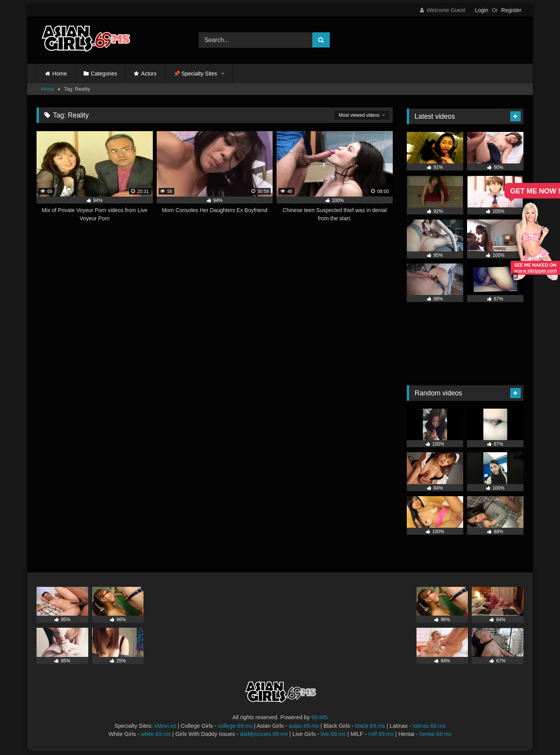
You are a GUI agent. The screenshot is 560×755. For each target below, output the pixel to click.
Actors (149, 74)
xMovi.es (165, 726)
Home (60, 74)
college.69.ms (235, 726)
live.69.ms (333, 734)
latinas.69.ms (429, 726)
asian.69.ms (304, 726)
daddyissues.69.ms (264, 734)
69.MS (320, 717)
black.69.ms (370, 726)
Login (481, 10)
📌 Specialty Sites (195, 74)
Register (511, 10)
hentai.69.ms (436, 734)
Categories (104, 74)
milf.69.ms (381, 734)
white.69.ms (156, 734)
